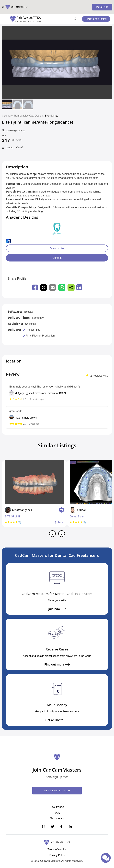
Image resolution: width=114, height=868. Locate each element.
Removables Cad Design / (29, 116)
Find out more (57, 664)
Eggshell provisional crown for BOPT (45, 393)
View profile (57, 248)
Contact (57, 258)
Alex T (18, 418)
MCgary (19, 393)
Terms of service (57, 849)
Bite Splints (52, 116)
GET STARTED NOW (57, 790)
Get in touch (57, 818)
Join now (57, 609)
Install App (102, 7)
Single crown (29, 418)
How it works (57, 807)
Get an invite (57, 720)
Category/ (8, 116)
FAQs (57, 813)
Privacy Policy (57, 855)
